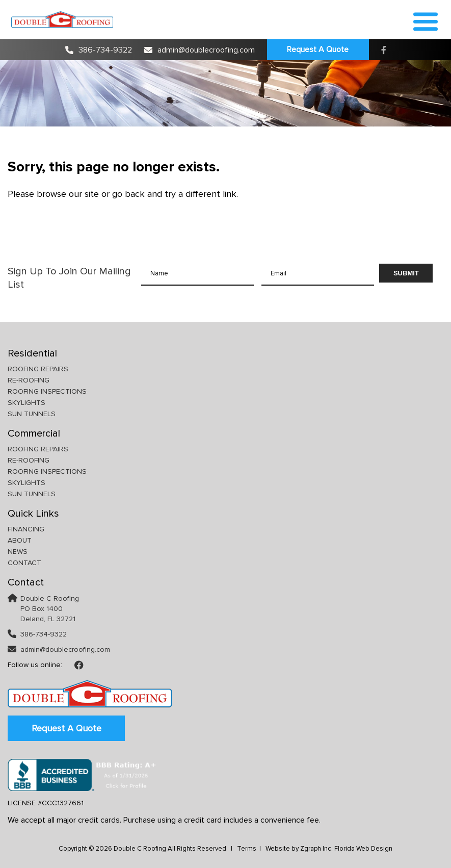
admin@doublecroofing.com (200, 50)
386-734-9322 (99, 50)
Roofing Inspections (47, 391)
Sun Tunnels (32, 414)
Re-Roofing (29, 380)
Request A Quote (318, 49)
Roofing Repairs (38, 369)
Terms (247, 849)
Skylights (26, 403)
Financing (26, 529)
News (18, 552)
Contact (24, 563)
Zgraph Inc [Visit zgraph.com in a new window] (316, 849)
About (20, 540)
